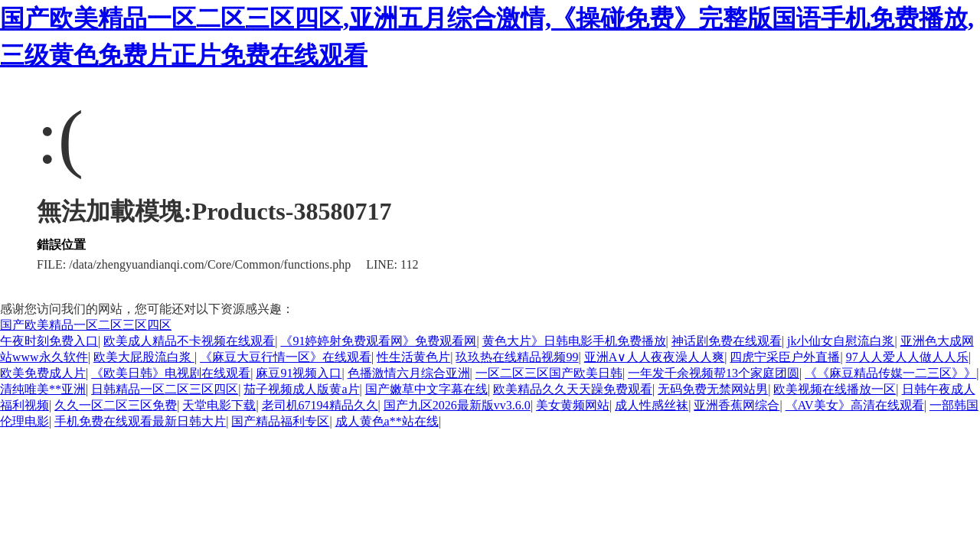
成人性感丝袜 (652, 405)
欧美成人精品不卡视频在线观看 (189, 341)
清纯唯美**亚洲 (43, 389)
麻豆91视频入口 (299, 373)
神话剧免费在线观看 (727, 341)
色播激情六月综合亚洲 (409, 373)
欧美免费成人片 (43, 373)
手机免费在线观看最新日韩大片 (140, 421)
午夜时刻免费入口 (49, 341)
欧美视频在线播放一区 (835, 389)
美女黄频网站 (573, 405)
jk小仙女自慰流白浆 (841, 341)
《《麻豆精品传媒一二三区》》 (890, 373)
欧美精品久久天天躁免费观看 (573, 389)
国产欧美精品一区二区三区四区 (86, 325)
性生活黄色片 (413, 357)
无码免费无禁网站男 (713, 389)
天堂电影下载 (219, 405)
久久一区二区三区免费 (116, 405)
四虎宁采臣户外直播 (785, 357)
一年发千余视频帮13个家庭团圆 (714, 373)
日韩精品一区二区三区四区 (165, 389)
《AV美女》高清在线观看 (855, 405)
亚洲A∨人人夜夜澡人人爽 (655, 357)
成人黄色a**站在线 (387, 421)
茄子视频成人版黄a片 (301, 389)
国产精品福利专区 (280, 421)
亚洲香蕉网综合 (737, 405)
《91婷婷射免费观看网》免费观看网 (378, 341)
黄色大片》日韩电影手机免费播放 (574, 341)
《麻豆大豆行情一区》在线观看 (286, 357)
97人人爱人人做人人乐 (907, 357)
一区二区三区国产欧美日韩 (549, 373)
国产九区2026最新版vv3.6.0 (457, 405)
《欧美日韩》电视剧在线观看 (171, 373)
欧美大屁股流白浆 (144, 357)
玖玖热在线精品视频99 (517, 357)
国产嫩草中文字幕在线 (426, 389)
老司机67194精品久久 (320, 405)
